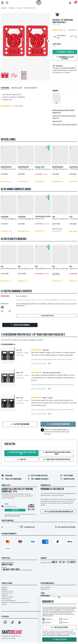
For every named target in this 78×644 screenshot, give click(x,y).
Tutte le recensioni (6, 599)
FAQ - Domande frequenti (38, 479)
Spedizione (7, 476)
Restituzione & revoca (7, 591)
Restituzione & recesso (38, 476)
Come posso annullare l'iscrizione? (12, 516)
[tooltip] (76, 37)
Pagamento (5, 589)
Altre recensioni (20, 424)
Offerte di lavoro (45, 589)
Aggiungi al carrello (65, 52)
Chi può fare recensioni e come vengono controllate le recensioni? (22, 340)
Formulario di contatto (26, 570)
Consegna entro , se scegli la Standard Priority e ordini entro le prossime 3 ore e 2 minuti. (65, 69)
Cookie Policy (52, 636)
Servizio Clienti (67, 479)
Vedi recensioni (72, 30)
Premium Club (61, 429)
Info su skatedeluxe (46, 587)
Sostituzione (66, 476)
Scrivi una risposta (47, 316)
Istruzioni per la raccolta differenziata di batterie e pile (16, 602)
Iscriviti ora (15, 510)
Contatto (4, 604)
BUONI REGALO (45, 596)
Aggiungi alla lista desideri (65, 58)
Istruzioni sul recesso (7, 593)
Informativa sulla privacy (63, 636)
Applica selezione (59, 627)
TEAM (42, 593)
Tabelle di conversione (11, 479)
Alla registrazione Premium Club (58, 512)
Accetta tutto (59, 640)
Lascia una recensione (58, 424)
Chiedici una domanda (20, 325)
